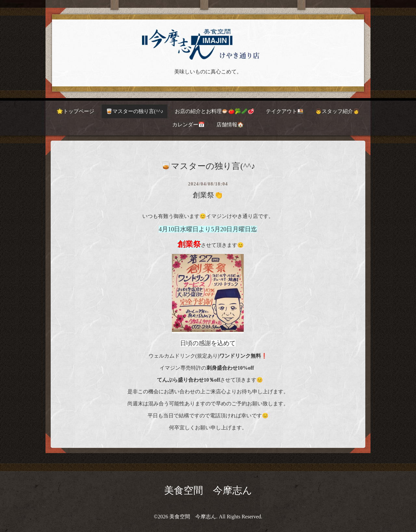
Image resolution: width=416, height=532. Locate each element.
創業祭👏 (208, 195)
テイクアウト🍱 (285, 111)
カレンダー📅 (188, 125)
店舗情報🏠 (230, 125)
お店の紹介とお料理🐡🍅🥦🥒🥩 (214, 111)
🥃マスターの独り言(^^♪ (135, 111)
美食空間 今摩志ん (208, 490)
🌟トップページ (75, 111)
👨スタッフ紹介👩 (337, 111)
